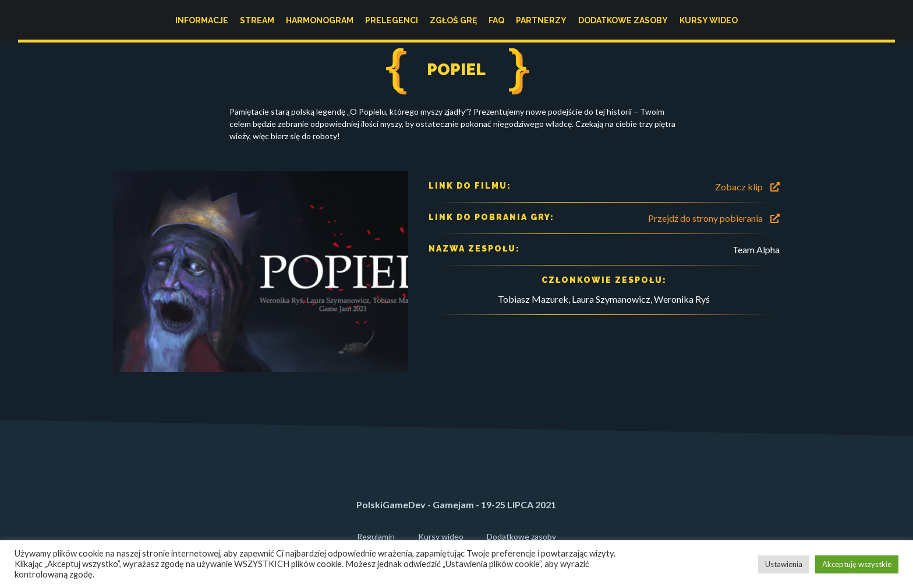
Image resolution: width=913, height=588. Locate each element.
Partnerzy (541, 20)
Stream (257, 20)
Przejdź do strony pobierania (714, 218)
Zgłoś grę (453, 20)
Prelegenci (392, 20)
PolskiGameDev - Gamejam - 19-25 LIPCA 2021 (456, 504)
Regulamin (376, 536)
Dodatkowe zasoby (623, 20)
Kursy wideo (709, 20)
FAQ (496, 20)
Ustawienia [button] (784, 564)
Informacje (202, 20)
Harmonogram (320, 20)
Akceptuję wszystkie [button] (857, 564)
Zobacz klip (747, 187)
